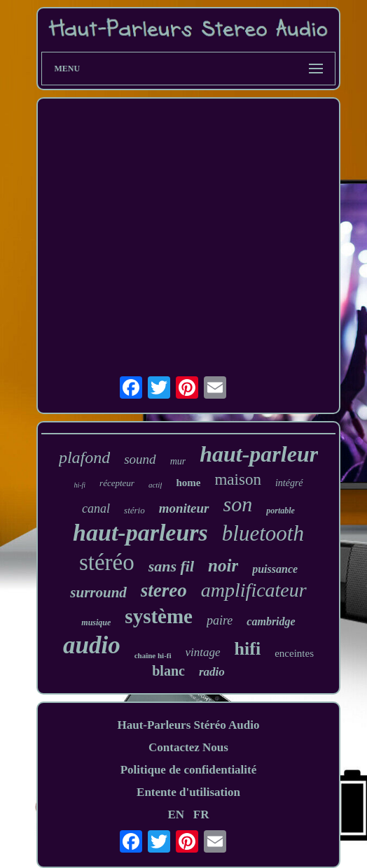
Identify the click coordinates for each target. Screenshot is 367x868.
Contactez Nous (188, 747)
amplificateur (254, 590)
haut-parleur (259, 454)
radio (212, 672)
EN (176, 814)
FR (201, 814)
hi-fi (79, 485)
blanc (168, 671)
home (188, 483)
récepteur (117, 483)
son (238, 504)
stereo (164, 590)
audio (92, 645)
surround (98, 592)
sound (140, 459)
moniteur (184, 508)
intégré (289, 483)
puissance (275, 569)
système (159, 616)
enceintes (294, 653)
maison (237, 479)
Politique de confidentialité (189, 770)
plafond (84, 457)
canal (96, 508)
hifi (248, 649)
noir (223, 565)
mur (178, 461)
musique (96, 622)
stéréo (107, 562)
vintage (203, 652)
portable (281, 511)
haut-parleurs (140, 533)
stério (134, 510)
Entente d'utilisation (188, 792)
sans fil (171, 566)
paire (220, 620)
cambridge (271, 621)
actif (155, 485)
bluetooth (263, 533)
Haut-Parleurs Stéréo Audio (188, 725)
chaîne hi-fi (153, 655)
